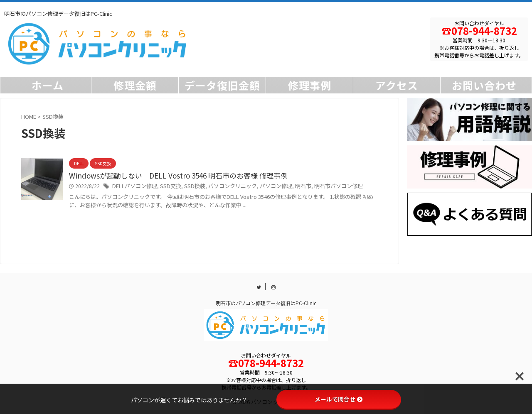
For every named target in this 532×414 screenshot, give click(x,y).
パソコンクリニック (223, 187)
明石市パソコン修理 (321, 187)
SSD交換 (166, 187)
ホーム (48, 85)
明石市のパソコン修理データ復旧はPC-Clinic (266, 303)
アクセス (397, 85)
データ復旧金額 (222, 85)
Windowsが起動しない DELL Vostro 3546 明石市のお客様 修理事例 (172, 176)
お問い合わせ (484, 85)
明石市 (288, 187)
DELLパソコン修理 (133, 187)
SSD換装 (188, 187)
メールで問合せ (339, 399)
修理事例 (310, 85)
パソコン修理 (263, 187)
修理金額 (135, 85)
